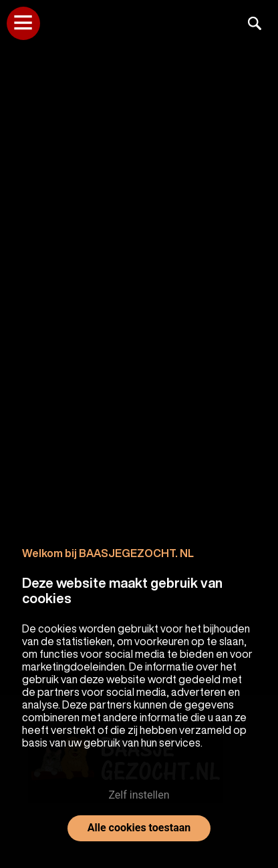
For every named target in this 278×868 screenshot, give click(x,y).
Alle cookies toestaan (139, 828)
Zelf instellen (139, 795)
